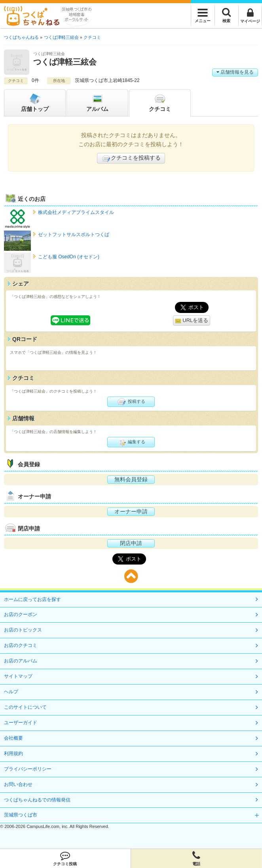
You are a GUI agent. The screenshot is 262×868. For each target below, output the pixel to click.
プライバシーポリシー (28, 769)
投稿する (131, 402)
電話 (196, 858)
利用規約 (13, 754)
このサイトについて (25, 707)
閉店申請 (131, 543)
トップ (35, 102)
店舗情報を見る (235, 72)
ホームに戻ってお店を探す (32, 599)
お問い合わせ (18, 784)
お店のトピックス (23, 630)
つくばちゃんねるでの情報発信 (37, 800)
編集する (131, 442)
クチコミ (160, 102)
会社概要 (13, 738)
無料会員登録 (131, 479)
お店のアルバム (21, 661)
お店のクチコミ (21, 645)
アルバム (97, 102)
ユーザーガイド (21, 723)
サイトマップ (18, 676)
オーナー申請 (131, 511)
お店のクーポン (21, 614)
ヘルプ (11, 692)
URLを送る (192, 321)
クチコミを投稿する (131, 158)
